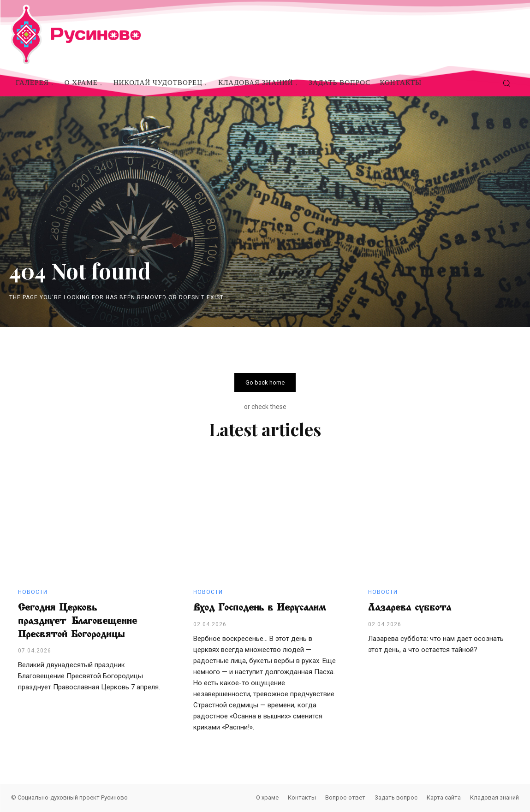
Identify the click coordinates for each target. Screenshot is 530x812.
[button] (506, 83)
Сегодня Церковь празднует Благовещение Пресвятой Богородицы (77, 621)
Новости (33, 593)
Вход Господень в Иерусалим (259, 608)
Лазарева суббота (410, 608)
